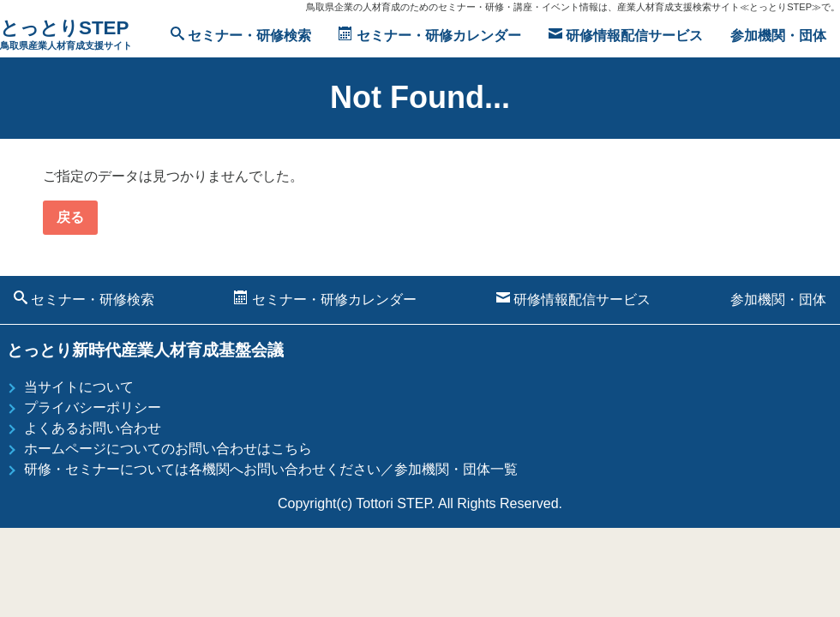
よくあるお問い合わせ (93, 428)
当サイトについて (79, 387)
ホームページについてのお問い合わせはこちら (168, 449)
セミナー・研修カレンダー (429, 35)
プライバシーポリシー (93, 407)
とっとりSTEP (66, 36)
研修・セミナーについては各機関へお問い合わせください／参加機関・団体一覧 (271, 469)
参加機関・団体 (778, 36)
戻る (70, 217)
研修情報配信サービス (626, 35)
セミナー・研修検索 (241, 35)
